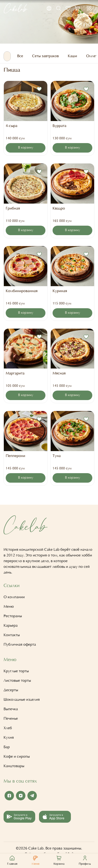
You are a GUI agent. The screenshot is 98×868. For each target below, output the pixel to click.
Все (20, 56)
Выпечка (11, 709)
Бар (7, 747)
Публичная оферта (20, 645)
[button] (49, 8)
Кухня (9, 738)
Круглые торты (16, 671)
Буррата (59, 126)
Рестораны (13, 616)
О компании (14, 597)
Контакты (12, 635)
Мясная (59, 373)
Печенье (11, 719)
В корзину (26, 148)
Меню (9, 607)
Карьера (11, 626)
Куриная (60, 291)
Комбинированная (22, 291)
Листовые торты (17, 681)
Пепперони (15, 456)
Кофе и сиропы (17, 757)
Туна (57, 456)
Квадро (59, 209)
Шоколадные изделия (22, 700)
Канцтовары (14, 766)
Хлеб (8, 728)
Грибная (13, 209)
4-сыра (12, 126)
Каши (72, 56)
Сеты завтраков (45, 56)
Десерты (11, 690)
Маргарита (15, 373)
